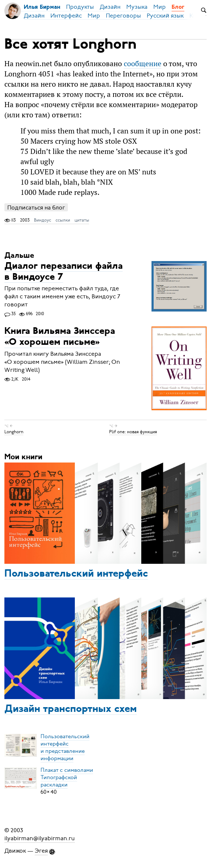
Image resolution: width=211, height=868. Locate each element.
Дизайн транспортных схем (71, 709)
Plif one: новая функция (133, 432)
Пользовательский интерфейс (76, 574)
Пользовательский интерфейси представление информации (65, 747)
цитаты (82, 220)
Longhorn (14, 432)
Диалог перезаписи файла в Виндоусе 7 (64, 272)
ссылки (63, 220)
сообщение (143, 63)
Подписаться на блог (36, 207)
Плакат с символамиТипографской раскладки (67, 777)
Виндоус (43, 220)
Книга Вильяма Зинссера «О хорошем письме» (60, 337)
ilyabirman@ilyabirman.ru (40, 838)
